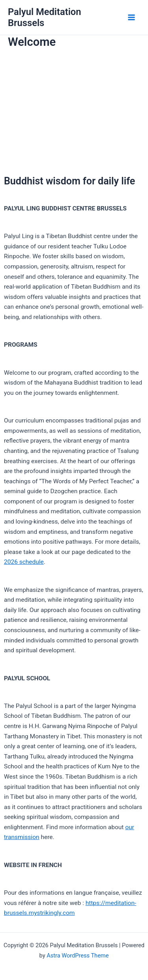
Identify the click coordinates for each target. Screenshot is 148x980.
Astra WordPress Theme (78, 956)
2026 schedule (24, 562)
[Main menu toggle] (132, 17)
